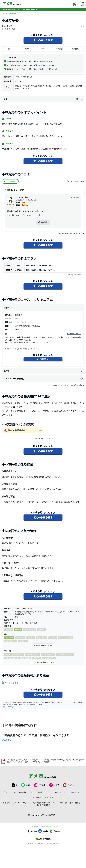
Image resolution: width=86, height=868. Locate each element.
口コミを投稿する (10, 181)
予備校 (14, 29)
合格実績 (59, 49)
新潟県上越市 (8, 740)
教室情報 (75, 49)
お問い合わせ (75, 803)
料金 (27, 49)
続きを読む (43, 222)
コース (43, 49)
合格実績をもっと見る (42, 438)
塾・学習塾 (6, 29)
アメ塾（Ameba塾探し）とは (23, 792)
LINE (26, 785)
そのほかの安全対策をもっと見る (43, 662)
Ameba (32, 831)
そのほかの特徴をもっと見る (43, 645)
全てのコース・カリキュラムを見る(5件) (69, 385)
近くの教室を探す (43, 40)
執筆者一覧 (75, 792)
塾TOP (5, 13)
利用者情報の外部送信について (45, 803)
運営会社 (63, 803)
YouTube (69, 785)
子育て (54, 785)
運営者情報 (49, 798)
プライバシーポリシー (21, 803)
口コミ (11, 49)
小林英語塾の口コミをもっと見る (71, 234)
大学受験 (39, 785)
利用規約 (6, 803)
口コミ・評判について (75, 181)
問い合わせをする (10, 707)
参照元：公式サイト (74, 334)
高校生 (43, 371)
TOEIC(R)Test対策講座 (43, 379)
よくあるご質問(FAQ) (43, 805)
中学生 (43, 308)
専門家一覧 (37, 798)
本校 (7, 190)
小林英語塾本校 (12, 683)
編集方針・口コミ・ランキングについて (53, 792)
